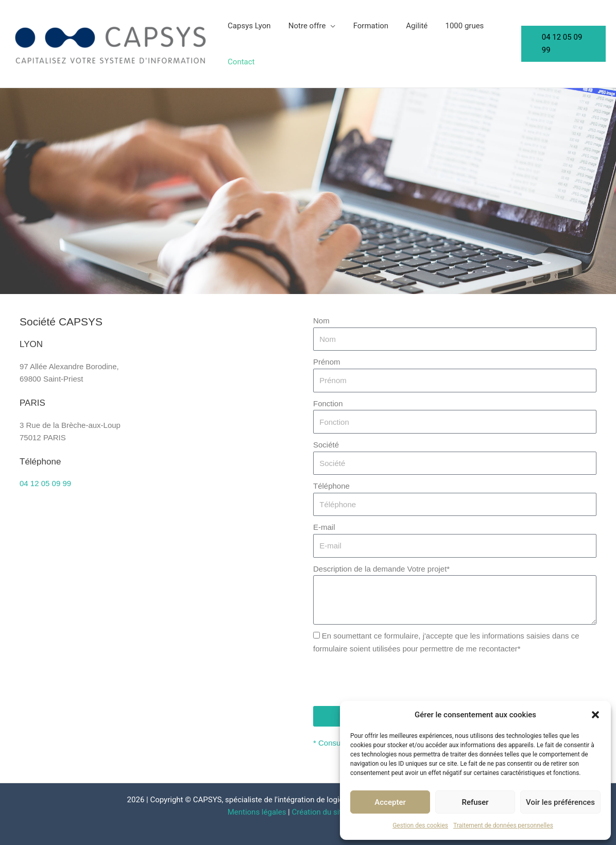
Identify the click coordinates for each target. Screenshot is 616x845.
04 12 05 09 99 (45, 483)
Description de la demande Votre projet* (381, 569)
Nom (321, 321)
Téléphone (331, 486)
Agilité (409, 26)
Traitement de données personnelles (503, 825)
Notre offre (304, 26)
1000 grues (455, 26)
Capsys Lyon (248, 26)
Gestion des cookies (420, 825)
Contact (240, 62)
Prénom (327, 362)
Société (326, 445)
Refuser (475, 802)
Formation (365, 26)
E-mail (324, 527)
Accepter (390, 802)
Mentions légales (257, 812)
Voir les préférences (560, 802)
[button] (595, 715)
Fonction (328, 403)
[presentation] (391, 681)
